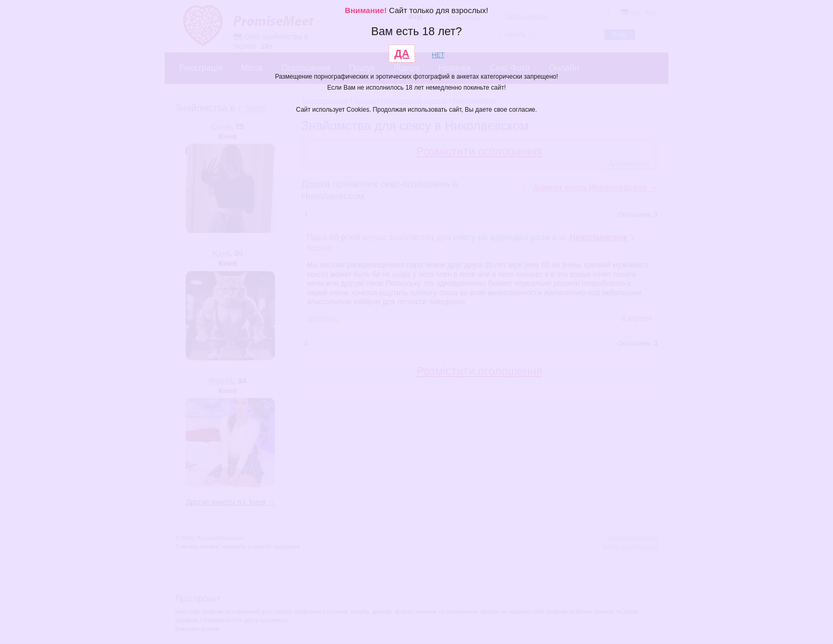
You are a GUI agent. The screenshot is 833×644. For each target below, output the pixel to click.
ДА (402, 53)
